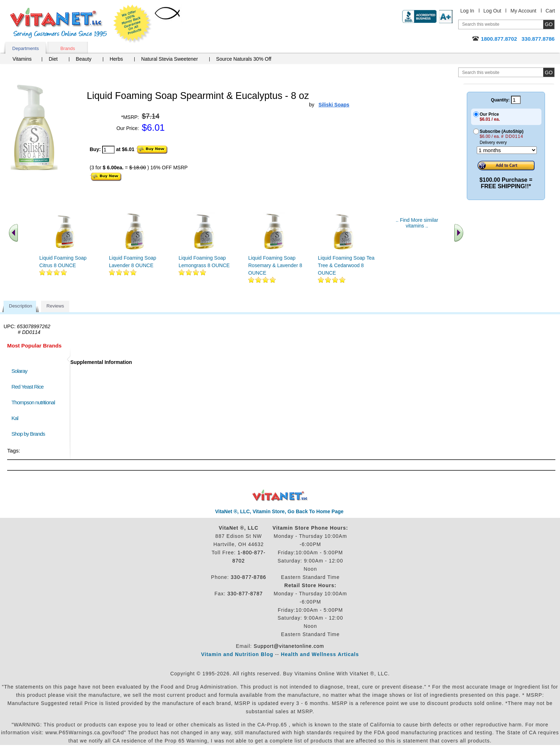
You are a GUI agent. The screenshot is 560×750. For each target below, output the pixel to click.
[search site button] (549, 72)
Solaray (19, 371)
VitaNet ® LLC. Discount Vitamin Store (280, 496)
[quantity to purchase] (108, 150)
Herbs (116, 59)
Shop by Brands (30, 434)
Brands (68, 48)
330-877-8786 (248, 577)
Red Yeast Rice (27, 387)
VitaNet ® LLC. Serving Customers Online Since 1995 (59, 23)
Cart (550, 11)
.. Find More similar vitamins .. (417, 223)
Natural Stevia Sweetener (169, 59)
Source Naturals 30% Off (244, 59)
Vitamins (22, 59)
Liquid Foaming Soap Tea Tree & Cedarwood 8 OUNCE (346, 265)
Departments (25, 48)
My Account (523, 11)
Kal (15, 418)
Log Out (492, 11)
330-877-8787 (245, 594)
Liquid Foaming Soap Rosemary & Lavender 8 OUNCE (275, 265)
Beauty (84, 59)
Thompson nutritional (33, 402)
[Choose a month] (507, 150)
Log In (467, 11)
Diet (53, 59)
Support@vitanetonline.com (289, 646)
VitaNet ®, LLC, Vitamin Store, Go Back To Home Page (279, 511)
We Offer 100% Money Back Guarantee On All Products (132, 24)
